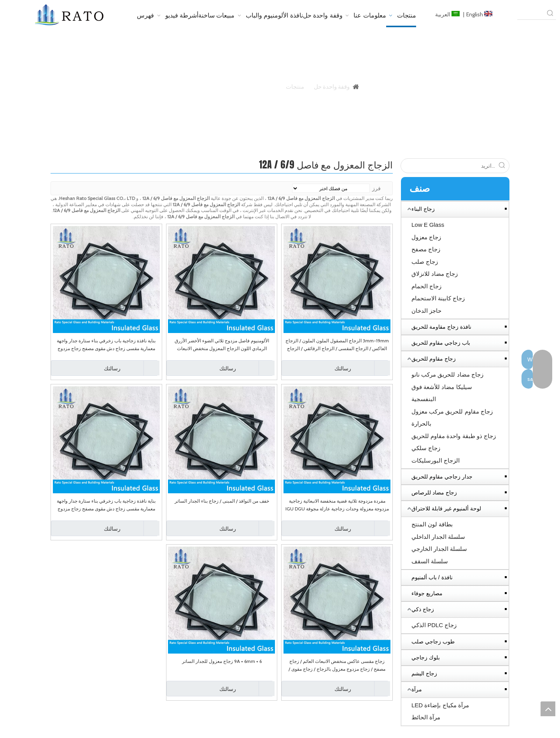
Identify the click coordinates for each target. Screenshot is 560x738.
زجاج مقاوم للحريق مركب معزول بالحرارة (452, 418)
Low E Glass (428, 225)
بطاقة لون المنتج (432, 524)
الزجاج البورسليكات (436, 460)
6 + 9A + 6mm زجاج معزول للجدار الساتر (222, 661)
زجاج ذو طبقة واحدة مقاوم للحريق (454, 436)
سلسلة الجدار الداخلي (438, 537)
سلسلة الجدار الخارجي (439, 549)
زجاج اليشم (424, 673)
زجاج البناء (423, 209)
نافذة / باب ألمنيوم (432, 577)
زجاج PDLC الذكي (434, 625)
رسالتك (317, 368)
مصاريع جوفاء (427, 593)
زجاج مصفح (426, 249)
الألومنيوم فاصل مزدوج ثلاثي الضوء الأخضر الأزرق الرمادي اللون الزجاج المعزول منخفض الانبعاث (222, 344)
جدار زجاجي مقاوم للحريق (442, 477)
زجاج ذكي (423, 609)
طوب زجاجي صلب (433, 642)
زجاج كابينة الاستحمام (438, 298)
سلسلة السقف (430, 561)
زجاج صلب (425, 262)
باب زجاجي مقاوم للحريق (441, 343)
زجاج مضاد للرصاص (434, 493)
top (548, 709)
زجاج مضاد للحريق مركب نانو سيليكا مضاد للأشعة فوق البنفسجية (447, 387)
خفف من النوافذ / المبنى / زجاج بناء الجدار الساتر (222, 501)
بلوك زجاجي (426, 657)
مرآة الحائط (426, 717)
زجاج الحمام (426, 286)
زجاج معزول (426, 237)
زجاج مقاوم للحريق (434, 359)
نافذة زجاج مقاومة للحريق (441, 327)
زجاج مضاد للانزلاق (435, 274)
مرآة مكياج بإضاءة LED (440, 705)
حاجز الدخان (426, 311)
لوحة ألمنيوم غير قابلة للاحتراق (446, 508)
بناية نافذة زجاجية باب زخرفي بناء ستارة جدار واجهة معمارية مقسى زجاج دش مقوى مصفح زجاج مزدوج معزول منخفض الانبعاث (106, 345)
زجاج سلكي (426, 448)
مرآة (417, 689)
